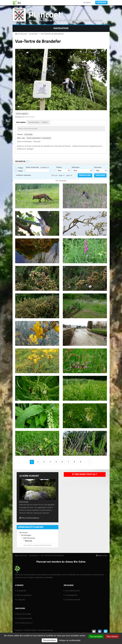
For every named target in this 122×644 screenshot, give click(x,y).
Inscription (87, 3)
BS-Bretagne (26, 535)
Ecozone (98, 167)
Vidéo (20, 171)
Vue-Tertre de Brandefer (52, 34)
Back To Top (103, 556)
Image (21, 168)
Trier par (54, 175)
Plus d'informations (31, 518)
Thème (59, 167)
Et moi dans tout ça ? (85, 474)
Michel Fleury (30, 117)
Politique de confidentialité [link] (70, 640)
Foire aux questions (24, 595)
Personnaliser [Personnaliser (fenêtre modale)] (50, 640)
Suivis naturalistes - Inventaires (39, 138)
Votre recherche (32, 167)
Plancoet (45, 14)
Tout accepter (96, 636)
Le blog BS (21, 600)
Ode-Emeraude (29, 538)
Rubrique (76, 167)
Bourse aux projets (24, 614)
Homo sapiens (22, 114)
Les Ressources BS (73, 600)
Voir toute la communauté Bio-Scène (38, 545)
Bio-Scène (24, 533)
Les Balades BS (71, 595)
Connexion (101, 3)
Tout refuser (112, 636)
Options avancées (24, 175)
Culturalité (28, 134)
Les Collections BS (72, 591)
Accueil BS (22, 34)
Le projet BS (21, 591)
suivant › (90, 462)
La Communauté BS (24, 618)
